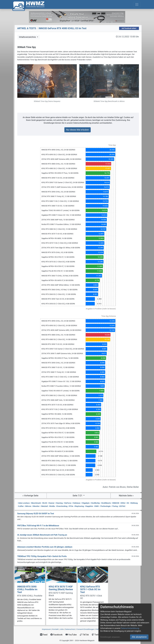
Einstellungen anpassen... (111, 637)
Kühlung (134, 503)
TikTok (84, 635)
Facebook (57, 635)
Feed (44, 635)
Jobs (62, 629)
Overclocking (62, 506)
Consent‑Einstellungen (85, 629)
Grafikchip (95, 503)
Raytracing (79, 506)
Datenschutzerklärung (130, 628)
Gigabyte (85, 503)
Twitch (96, 635)
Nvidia (52, 506)
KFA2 (123, 503)
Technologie (105, 506)
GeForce (67, 503)
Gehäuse (76, 503)
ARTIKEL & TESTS (27, 28)
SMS (96, 506)
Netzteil (44, 506)
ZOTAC (122, 506)
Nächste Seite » (126, 496)
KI (128, 503)
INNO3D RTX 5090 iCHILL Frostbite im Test (27, 589)
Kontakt (55, 629)
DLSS (44, 503)
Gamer (51, 503)
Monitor (36, 506)
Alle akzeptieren (139, 637)
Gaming (59, 503)
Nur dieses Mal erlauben (77, 130)
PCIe (71, 506)
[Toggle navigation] (137, 5)
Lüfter (21, 506)
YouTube (71, 635)
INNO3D (115, 503)
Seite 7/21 (78, 496)
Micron (28, 506)
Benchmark (36, 503)
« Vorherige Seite (31, 496)
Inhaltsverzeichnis (28, 37)
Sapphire (89, 506)
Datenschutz (70, 629)
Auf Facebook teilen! (129, 28)
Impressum (46, 629)
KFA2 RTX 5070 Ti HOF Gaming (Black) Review (61, 588)
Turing (115, 506)
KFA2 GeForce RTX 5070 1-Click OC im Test (90, 589)
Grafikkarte (106, 503)
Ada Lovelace (24, 503)
